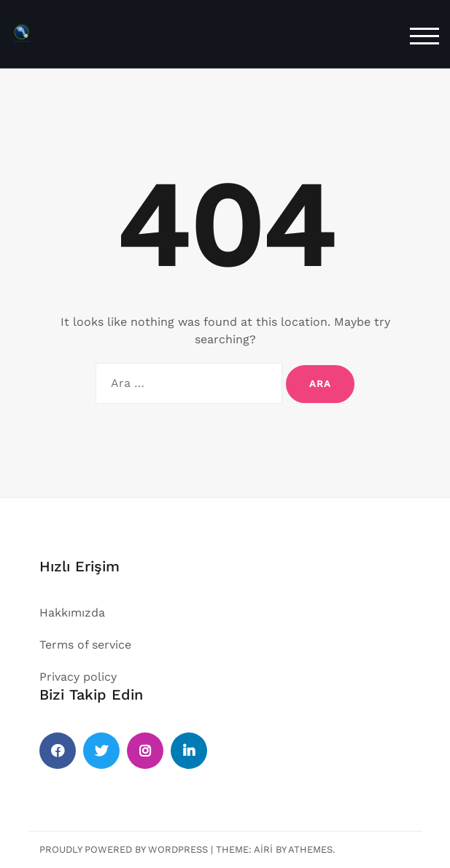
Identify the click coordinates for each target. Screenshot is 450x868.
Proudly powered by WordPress (124, 849)
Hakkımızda (72, 613)
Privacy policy (78, 677)
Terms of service (85, 645)
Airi (263, 849)
